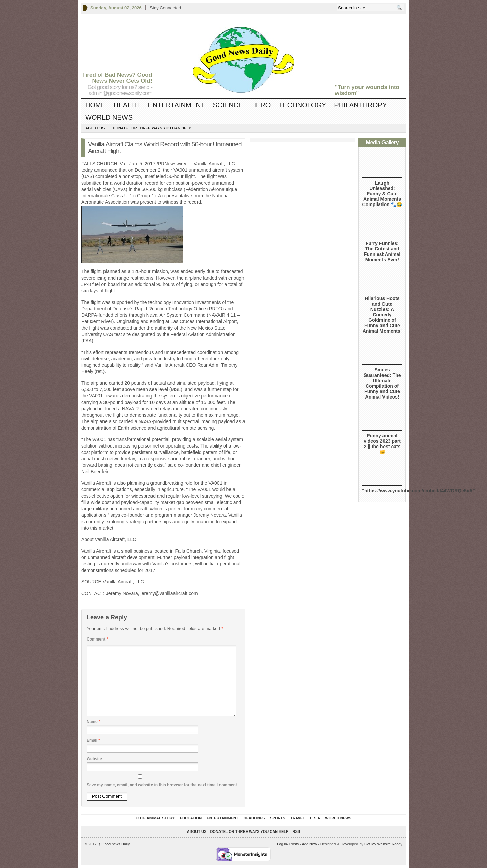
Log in (282, 844)
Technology (302, 105)
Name (94, 722)
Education (191, 818)
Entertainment (176, 105)
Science (228, 105)
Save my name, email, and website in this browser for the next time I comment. (162, 785)
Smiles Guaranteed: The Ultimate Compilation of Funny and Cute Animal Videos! (382, 383)
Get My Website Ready (383, 844)
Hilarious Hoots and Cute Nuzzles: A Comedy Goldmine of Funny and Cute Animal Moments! (382, 315)
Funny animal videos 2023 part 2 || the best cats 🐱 (382, 444)
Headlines (254, 818)
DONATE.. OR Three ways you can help (152, 128)
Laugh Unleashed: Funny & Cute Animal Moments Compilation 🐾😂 (382, 194)
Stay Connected (166, 8)
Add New (309, 844)
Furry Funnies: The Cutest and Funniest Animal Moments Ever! (382, 251)
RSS (296, 831)
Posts (294, 844)
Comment (97, 639)
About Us (95, 128)
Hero (261, 105)
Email (93, 740)
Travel (298, 818)
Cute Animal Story (155, 818)
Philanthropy (361, 105)
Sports (277, 818)
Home (95, 105)
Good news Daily (114, 844)
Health (127, 105)
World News (109, 117)
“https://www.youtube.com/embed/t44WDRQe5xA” (419, 491)
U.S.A (315, 818)
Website (94, 759)
